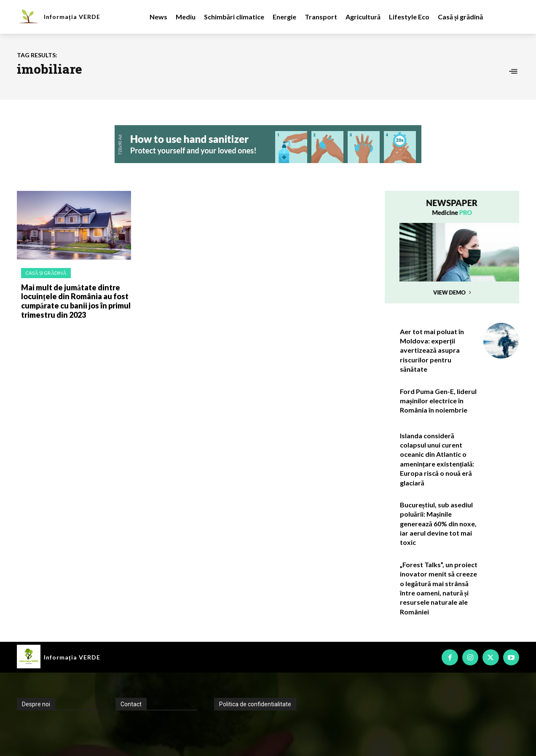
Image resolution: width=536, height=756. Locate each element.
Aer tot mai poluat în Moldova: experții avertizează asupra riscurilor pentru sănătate (432, 350)
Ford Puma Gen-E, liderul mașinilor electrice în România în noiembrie (438, 401)
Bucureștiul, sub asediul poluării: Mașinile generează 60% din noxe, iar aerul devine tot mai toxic (438, 524)
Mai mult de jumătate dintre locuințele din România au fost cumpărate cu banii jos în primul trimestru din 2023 (76, 301)
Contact (131, 704)
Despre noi (36, 704)
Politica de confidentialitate (255, 704)
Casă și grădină (46, 273)
